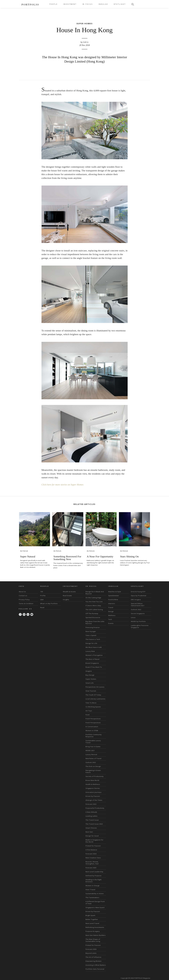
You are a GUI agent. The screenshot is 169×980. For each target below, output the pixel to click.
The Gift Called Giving (94, 609)
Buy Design (90, 675)
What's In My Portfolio (49, 603)
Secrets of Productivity (95, 776)
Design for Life (91, 643)
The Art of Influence (93, 957)
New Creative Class (93, 858)
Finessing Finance (93, 627)
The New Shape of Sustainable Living (93, 940)
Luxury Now (90, 651)
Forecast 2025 (91, 868)
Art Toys (89, 711)
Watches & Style (115, 591)
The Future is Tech (93, 639)
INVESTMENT (70, 4)
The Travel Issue (92, 820)
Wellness (112, 615)
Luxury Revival (91, 754)
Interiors (112, 603)
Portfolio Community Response (94, 735)
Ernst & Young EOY (138, 591)
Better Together (92, 919)
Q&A (42, 599)
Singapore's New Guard (95, 907)
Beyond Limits (91, 953)
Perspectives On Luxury (95, 687)
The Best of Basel (93, 659)
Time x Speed (91, 635)
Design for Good (92, 836)
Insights (66, 599)
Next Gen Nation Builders (96, 935)
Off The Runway (92, 613)
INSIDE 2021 (90, 750)
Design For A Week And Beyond (95, 593)
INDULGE (103, 4)
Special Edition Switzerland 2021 (138, 604)
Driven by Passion (93, 796)
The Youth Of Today (93, 695)
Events (111, 623)
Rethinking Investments (95, 927)
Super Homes (91, 679)
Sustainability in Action (95, 893)
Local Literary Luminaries (95, 699)
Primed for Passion (93, 846)
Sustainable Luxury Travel (93, 741)
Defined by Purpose (94, 876)
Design (111, 611)
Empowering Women (94, 961)
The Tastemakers (92, 897)
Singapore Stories (93, 788)
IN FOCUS (88, 4)
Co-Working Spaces (93, 707)
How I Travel (90, 889)
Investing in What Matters (96, 965)
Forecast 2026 (91, 949)
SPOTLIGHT (120, 4)
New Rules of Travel (94, 758)
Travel (111, 607)
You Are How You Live (94, 601)
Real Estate (67, 595)
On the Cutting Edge (93, 597)
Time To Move (91, 703)
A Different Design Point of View (95, 902)
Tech (110, 619)
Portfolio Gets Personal (95, 969)
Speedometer (114, 595)
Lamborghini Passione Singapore (140, 626)
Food (88, 715)
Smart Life (90, 683)
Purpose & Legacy (93, 931)
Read (42, 607)
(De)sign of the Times (94, 800)
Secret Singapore (138, 613)
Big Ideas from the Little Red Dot (95, 622)
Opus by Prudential (139, 595)
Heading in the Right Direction (94, 880)
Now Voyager (91, 631)
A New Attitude (91, 812)
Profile (43, 595)
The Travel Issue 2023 (94, 824)
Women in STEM (92, 730)
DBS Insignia (136, 599)
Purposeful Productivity (95, 808)
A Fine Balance (91, 850)
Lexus (133, 617)
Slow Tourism (91, 691)
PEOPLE (54, 4)
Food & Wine (113, 599)
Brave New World (92, 780)
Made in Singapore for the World (94, 841)
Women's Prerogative (94, 655)
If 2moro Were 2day (93, 605)
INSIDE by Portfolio (138, 621)
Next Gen (89, 832)
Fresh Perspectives (93, 719)
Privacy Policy (24, 599)
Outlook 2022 (91, 762)
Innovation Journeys (94, 792)
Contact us (23, 595)
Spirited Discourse (93, 617)
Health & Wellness (93, 784)
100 (42, 591)
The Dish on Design (93, 766)
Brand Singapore (92, 663)
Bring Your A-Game (93, 746)
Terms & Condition (26, 603)
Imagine (89, 671)
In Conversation (92, 726)
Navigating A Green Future (93, 771)
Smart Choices (91, 828)
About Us (22, 591)
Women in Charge (93, 885)
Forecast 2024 (91, 854)
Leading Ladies (92, 816)
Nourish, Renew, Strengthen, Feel (92, 863)
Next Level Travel (92, 923)
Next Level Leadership (94, 872)
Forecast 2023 (91, 804)
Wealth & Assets (69, 591)
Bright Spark (90, 915)
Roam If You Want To (94, 667)
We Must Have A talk (94, 647)
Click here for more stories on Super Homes (63, 485)
